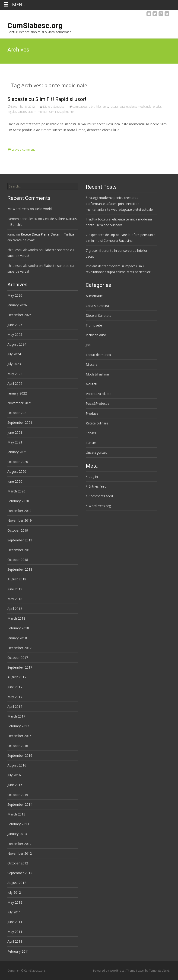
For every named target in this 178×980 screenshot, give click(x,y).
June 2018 (15, 589)
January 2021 (17, 452)
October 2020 (18, 462)
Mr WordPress (18, 209)
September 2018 (20, 569)
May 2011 (15, 932)
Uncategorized (97, 452)
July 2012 (14, 892)
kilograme (102, 107)
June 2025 (15, 325)
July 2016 (14, 775)
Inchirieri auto (96, 335)
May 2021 (15, 442)
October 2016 (18, 746)
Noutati (91, 384)
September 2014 (20, 804)
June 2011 (15, 922)
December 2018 (19, 550)
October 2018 (18, 560)
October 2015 (18, 795)
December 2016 (19, 736)
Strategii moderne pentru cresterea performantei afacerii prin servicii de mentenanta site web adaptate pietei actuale (119, 203)
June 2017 (15, 687)
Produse (92, 413)
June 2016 (15, 785)
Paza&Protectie (98, 403)
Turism (91, 443)
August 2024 (17, 344)
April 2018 (15, 609)
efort (92, 107)
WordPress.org (100, 506)
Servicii (91, 433)
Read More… (18, 139)
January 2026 (17, 305)
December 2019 (19, 511)
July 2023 (14, 364)
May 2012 (15, 902)
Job (88, 345)
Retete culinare (97, 423)
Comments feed (101, 496)
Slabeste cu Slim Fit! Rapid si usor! (47, 99)
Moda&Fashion (97, 374)
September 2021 (20, 422)
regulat (12, 112)
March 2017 (16, 716)
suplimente (67, 112)
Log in (93, 477)
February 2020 (18, 501)
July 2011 (14, 912)
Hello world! (44, 209)
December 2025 (19, 315)
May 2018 (15, 599)
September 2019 (20, 540)
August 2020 (17, 471)
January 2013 (17, 834)
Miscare (92, 364)
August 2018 (17, 579)
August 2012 (17, 883)
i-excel (141, 971)
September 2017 (20, 667)
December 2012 (19, 844)
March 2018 (16, 618)
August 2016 (17, 765)
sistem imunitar (38, 112)
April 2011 (15, 941)
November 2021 (20, 403)
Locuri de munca (98, 355)
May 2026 (15, 295)
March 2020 (16, 491)
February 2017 (18, 726)
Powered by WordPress (109, 971)
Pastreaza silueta (99, 394)
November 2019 (20, 520)
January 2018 (17, 638)
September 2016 (20, 755)
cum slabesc (80, 107)
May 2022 (15, 374)
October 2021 (18, 413)
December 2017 (19, 648)
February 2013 (18, 824)
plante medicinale (140, 107)
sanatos (22, 112)
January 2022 (17, 393)
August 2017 (17, 677)
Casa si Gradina (97, 306)
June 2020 (15, 481)
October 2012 (18, 863)
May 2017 (15, 697)
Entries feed (97, 486)
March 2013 (16, 814)
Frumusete (94, 325)
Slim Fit (54, 112)
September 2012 (20, 873)
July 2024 (14, 354)
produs (157, 107)
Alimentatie (94, 296)
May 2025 (15, 335)
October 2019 (18, 530)
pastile (124, 107)
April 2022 (15, 383)
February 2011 (18, 951)
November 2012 (20, 853)
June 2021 (15, 432)
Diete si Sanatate (54, 107)
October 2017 (18, 658)
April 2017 (15, 707)
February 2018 (18, 628)
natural (114, 107)
